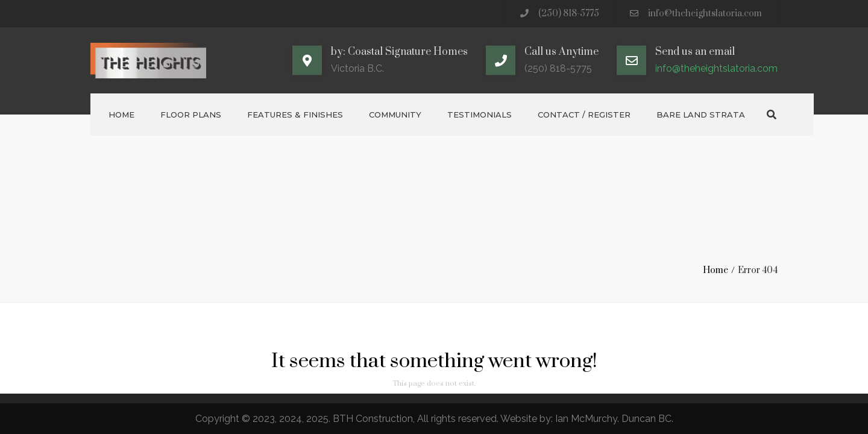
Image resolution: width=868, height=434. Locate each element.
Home (121, 115)
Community (395, 115)
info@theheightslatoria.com (705, 14)
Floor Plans (191, 115)
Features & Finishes (295, 115)
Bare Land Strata (701, 115)
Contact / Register (584, 115)
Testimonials (480, 115)
